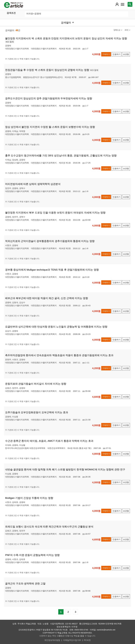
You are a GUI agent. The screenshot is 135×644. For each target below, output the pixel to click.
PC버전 (87, 640)
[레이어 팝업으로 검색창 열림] (130, 4)
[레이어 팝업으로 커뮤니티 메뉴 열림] (122, 4)
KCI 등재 (10, 42)
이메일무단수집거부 (72, 640)
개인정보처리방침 (52, 640)
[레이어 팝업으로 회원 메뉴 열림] (117, 4)
